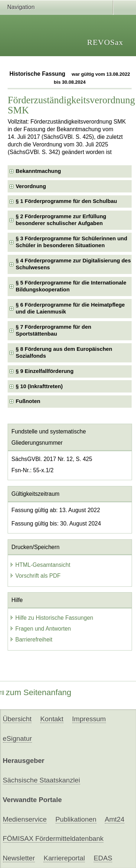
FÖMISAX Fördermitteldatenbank (53, 838)
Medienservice (25, 819)
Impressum (89, 719)
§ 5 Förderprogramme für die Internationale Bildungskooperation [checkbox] (71, 286)
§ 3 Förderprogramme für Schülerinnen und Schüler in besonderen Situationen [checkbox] (71, 242)
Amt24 (115, 819)
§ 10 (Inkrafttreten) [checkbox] (39, 386)
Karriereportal (64, 858)
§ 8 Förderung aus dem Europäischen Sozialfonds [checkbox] (64, 352)
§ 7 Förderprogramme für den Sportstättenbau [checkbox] (53, 330)
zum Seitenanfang (36, 692)
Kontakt (52, 719)
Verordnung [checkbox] (31, 186)
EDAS (103, 858)
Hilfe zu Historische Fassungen (51, 618)
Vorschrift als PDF (35, 576)
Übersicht (17, 719)
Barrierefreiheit (31, 639)
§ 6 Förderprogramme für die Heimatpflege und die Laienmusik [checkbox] (70, 308)
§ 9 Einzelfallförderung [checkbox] (45, 371)
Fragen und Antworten (40, 629)
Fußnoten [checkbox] (28, 401)
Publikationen (76, 819)
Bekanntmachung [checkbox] (38, 171)
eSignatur (17, 738)
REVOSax (105, 42)
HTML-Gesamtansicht (40, 565)
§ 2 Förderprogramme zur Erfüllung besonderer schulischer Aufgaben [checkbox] (61, 220)
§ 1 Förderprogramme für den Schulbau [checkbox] (66, 201)
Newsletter (19, 858)
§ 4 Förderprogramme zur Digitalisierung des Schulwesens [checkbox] (73, 264)
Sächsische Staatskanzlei (42, 780)
